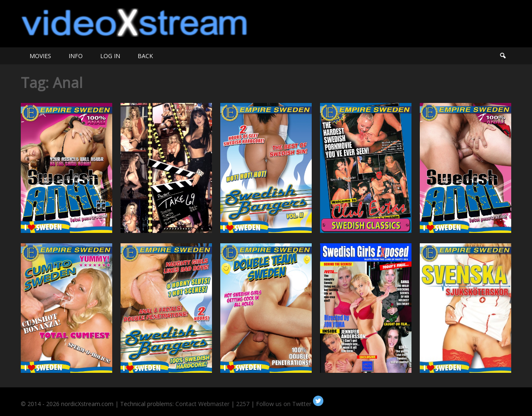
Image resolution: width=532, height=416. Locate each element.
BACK (145, 56)
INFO (76, 56)
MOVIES (40, 56)
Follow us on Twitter (290, 404)
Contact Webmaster (202, 404)
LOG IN (110, 56)
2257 (243, 404)
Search (502, 56)
